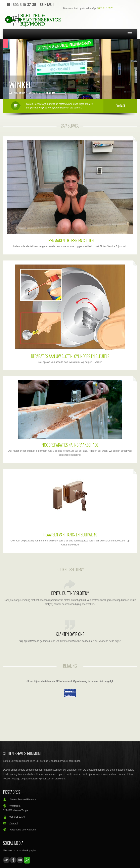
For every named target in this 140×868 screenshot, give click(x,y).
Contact (47, 4)
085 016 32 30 (25, 4)
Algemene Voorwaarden (23, 830)
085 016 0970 (106, 8)
